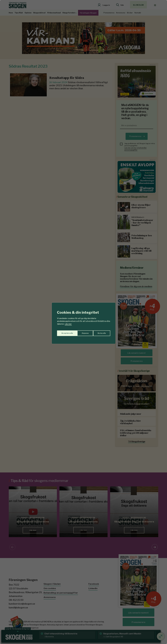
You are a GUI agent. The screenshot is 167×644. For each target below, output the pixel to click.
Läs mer (68, 324)
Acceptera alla (100, 332)
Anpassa (64, 332)
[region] (83, 322)
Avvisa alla (81, 332)
